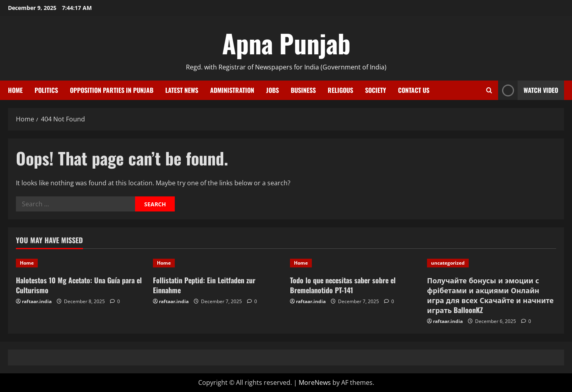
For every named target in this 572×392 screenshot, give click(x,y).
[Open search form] (489, 90)
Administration (232, 90)
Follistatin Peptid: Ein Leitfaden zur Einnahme (204, 285)
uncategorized (448, 263)
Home (15, 90)
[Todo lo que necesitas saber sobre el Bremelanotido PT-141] (355, 263)
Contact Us (414, 90)
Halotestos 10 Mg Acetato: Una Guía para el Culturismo (79, 285)
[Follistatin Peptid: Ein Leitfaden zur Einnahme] (217, 263)
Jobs (272, 90)
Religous (340, 90)
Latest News (182, 90)
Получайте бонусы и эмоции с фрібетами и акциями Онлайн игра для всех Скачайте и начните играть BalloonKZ (490, 295)
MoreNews (315, 382)
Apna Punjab (286, 43)
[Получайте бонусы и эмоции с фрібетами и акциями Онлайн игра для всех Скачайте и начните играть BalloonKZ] (492, 263)
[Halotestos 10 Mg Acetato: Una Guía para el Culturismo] (80, 263)
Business (303, 90)
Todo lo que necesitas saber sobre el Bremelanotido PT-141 (343, 285)
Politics (46, 90)
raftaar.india (37, 301)
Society (376, 90)
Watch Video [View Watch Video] (528, 90)
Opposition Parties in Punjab (112, 90)
